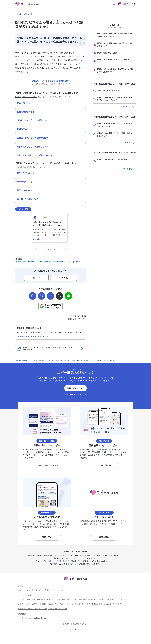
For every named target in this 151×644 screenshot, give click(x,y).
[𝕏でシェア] (59, 296)
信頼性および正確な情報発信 (59, 561)
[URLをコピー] (33, 296)
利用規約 (18, 97)
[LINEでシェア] (68, 296)
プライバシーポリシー (30, 97)
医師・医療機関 (78, 558)
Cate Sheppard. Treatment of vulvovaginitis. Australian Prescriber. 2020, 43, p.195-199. (48, 262)
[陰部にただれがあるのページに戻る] (75, 14)
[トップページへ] (75, 581)
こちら (73, 564)
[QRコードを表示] (42, 296)
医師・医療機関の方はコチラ (75, 395)
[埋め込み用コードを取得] (50, 296)
